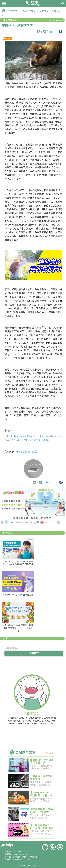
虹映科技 (29, 866)
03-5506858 (17, 851)
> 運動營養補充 (28, 11)
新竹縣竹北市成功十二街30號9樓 (25, 857)
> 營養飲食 (12, 11)
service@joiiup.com (20, 854)
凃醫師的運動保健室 (26, 452)
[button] (4, 3)
